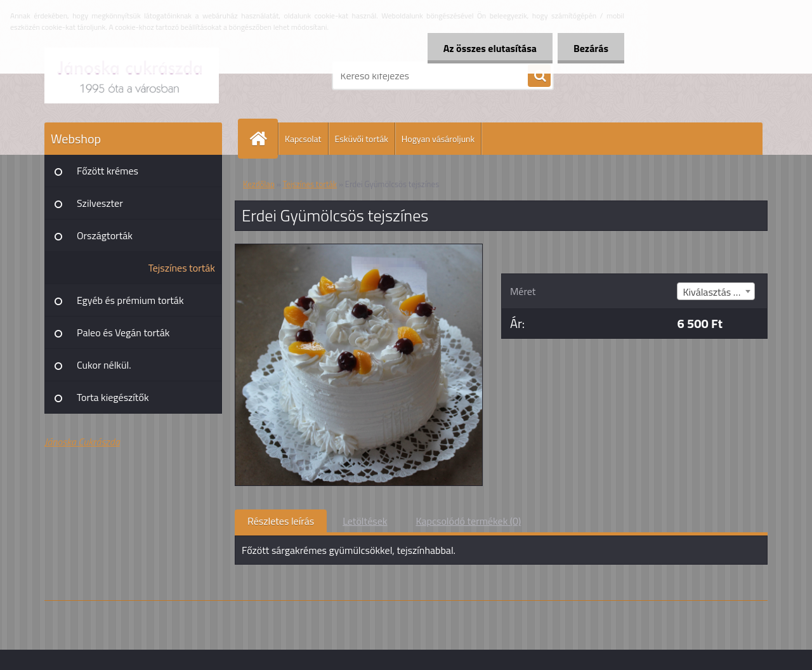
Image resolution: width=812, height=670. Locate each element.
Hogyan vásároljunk (438, 139)
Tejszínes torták (182, 268)
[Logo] (132, 76)
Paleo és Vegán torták (123, 332)
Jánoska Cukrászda (82, 442)
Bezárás (591, 48)
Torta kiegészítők (113, 397)
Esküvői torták (362, 139)
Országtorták (105, 235)
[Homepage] (263, 139)
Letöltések (365, 521)
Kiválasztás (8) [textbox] (713, 292)
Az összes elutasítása (490, 48)
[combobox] (716, 291)
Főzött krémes (108, 171)
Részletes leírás (281, 521)
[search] (539, 76)
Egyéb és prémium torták (130, 300)
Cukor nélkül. (104, 365)
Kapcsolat (303, 139)
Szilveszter (100, 203)
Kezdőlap (259, 184)
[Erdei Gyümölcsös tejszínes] (359, 249)
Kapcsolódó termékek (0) (468, 521)
